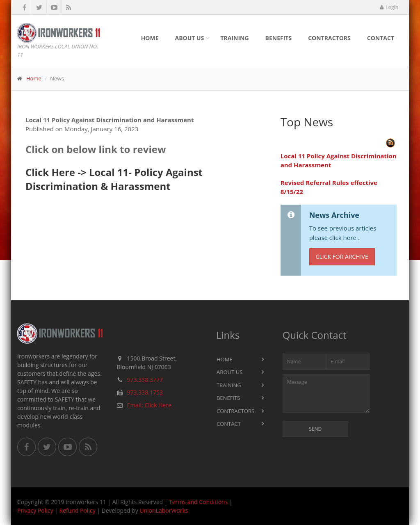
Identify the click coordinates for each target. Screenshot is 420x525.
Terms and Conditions (198, 502)
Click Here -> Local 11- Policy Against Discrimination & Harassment (114, 179)
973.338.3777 (145, 380)
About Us (190, 38)
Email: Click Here (149, 405)
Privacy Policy (35, 510)
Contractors (329, 38)
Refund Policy (77, 510)
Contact (381, 38)
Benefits (279, 38)
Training (234, 38)
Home (150, 38)
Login (389, 7)
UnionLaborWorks (164, 510)
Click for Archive (342, 257)
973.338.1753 (145, 392)
